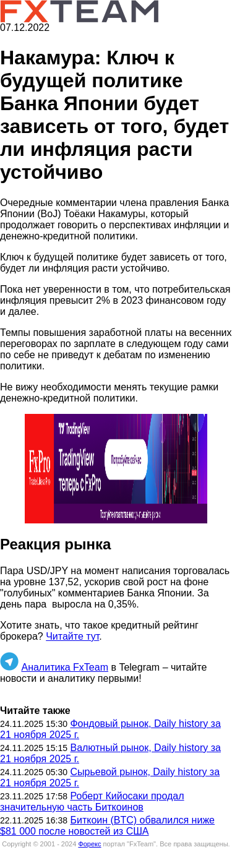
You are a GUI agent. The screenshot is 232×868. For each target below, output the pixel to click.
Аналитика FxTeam (65, 667)
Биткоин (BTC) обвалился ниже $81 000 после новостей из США (107, 826)
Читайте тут (72, 636)
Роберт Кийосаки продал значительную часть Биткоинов (92, 801)
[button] (116, 469)
